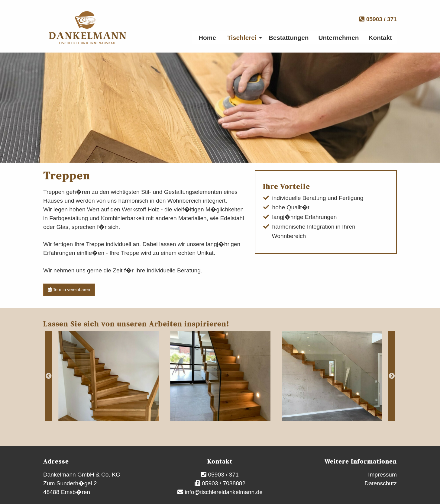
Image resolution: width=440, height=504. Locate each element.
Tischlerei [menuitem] (242, 38)
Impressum (382, 475)
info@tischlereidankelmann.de (223, 492)
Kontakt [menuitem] (380, 38)
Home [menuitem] (207, 38)
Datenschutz (381, 483)
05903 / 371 (378, 19)
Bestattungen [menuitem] (289, 38)
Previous (49, 376)
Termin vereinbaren (69, 290)
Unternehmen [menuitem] (339, 38)
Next (391, 376)
